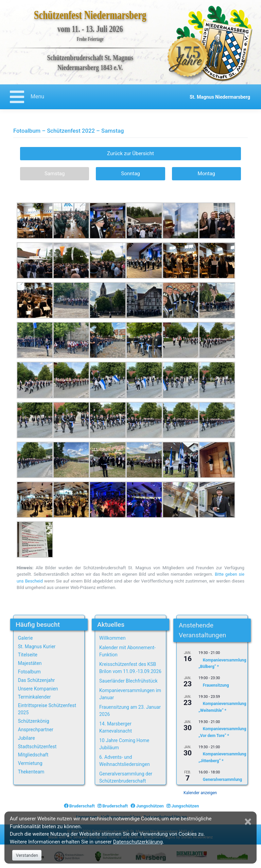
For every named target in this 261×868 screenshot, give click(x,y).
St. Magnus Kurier (37, 646)
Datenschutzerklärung (138, 842)
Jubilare (27, 738)
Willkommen (112, 638)
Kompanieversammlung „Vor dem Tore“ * (222, 732)
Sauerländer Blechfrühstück (128, 681)
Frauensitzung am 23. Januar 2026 (130, 711)
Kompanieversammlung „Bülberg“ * (222, 663)
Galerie (25, 638)
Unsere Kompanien (38, 689)
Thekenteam (31, 772)
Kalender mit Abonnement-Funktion (127, 651)
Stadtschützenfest (37, 747)
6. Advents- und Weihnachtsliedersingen (125, 761)
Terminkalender (34, 697)
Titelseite (28, 655)
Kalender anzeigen (200, 793)
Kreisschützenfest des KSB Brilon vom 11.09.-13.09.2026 (130, 668)
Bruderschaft (79, 806)
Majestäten (30, 663)
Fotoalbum (29, 672)
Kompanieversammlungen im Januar (130, 694)
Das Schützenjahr (37, 680)
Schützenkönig (34, 721)
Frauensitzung (216, 685)
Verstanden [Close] (27, 855)
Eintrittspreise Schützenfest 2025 (47, 709)
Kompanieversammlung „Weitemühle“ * (222, 707)
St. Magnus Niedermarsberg (220, 97)
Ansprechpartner (36, 730)
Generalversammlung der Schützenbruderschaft (126, 777)
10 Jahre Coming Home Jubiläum (124, 744)
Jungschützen (147, 806)
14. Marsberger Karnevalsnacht (116, 727)
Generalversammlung (222, 779)
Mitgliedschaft (33, 755)
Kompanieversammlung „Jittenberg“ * (222, 757)
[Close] (249, 822)
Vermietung (30, 763)
